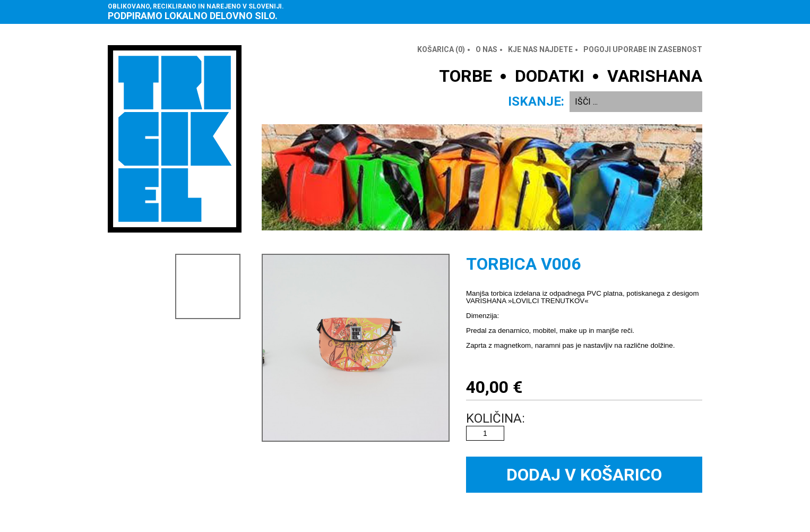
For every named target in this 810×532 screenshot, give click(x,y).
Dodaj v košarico (584, 475)
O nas (486, 49)
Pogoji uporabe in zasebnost (643, 49)
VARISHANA (655, 76)
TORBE (466, 76)
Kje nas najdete (540, 49)
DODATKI (550, 76)
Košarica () (441, 49)
